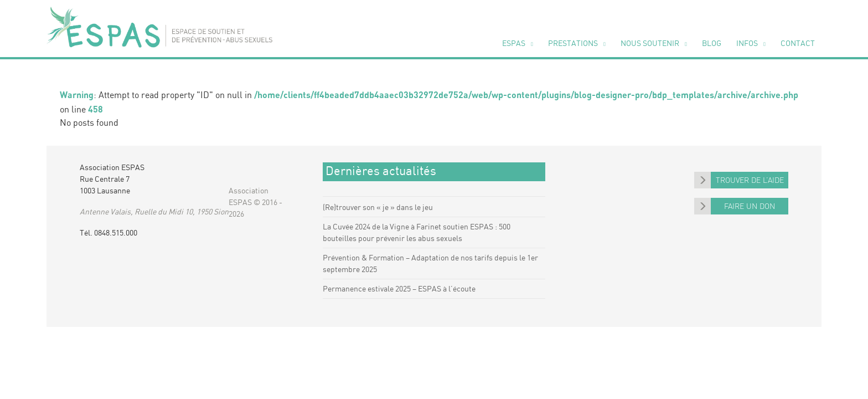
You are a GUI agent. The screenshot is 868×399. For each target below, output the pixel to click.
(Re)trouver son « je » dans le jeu (378, 208)
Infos (747, 44)
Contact (798, 44)
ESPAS (514, 44)
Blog (712, 44)
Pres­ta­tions (573, 44)
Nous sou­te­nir (650, 44)
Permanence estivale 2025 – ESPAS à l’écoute (399, 289)
